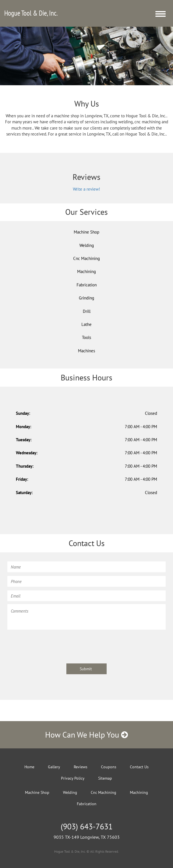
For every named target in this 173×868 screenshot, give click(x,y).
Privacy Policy (73, 778)
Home (29, 767)
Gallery (54, 767)
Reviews (81, 767)
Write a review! (87, 189)
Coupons (109, 767)
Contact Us (139, 767)
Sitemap (105, 778)
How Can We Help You (87, 735)
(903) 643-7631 (87, 826)
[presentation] (50, 644)
